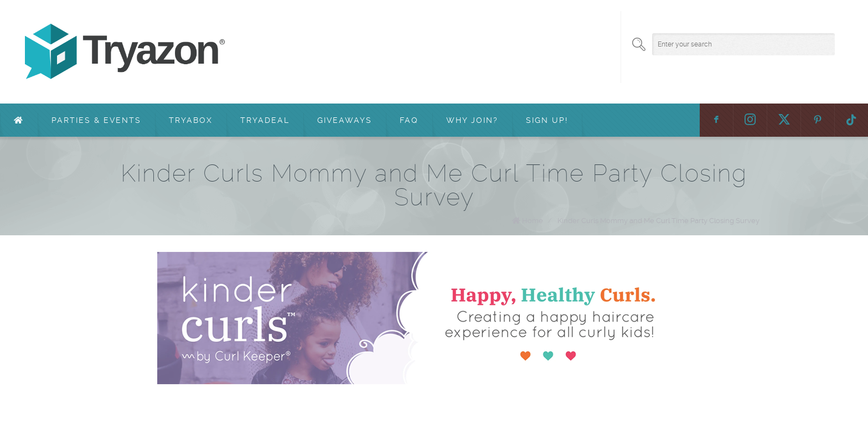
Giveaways (345, 120)
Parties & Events (96, 120)
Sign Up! (547, 120)
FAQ (409, 120)
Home (533, 221)
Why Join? (472, 120)
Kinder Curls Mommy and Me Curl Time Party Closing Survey (658, 221)
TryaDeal (265, 120)
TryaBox (191, 120)
